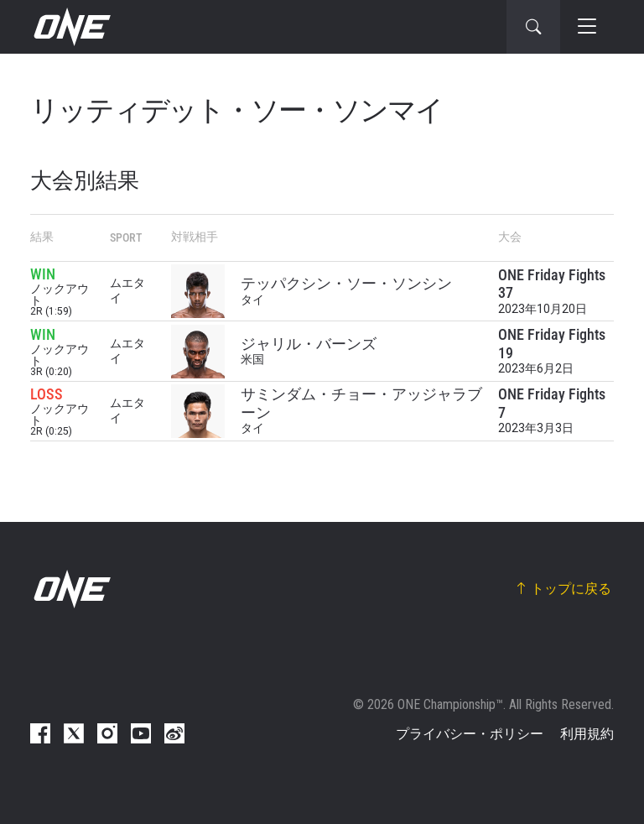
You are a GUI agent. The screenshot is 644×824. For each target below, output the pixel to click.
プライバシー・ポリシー (470, 734)
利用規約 (587, 734)
